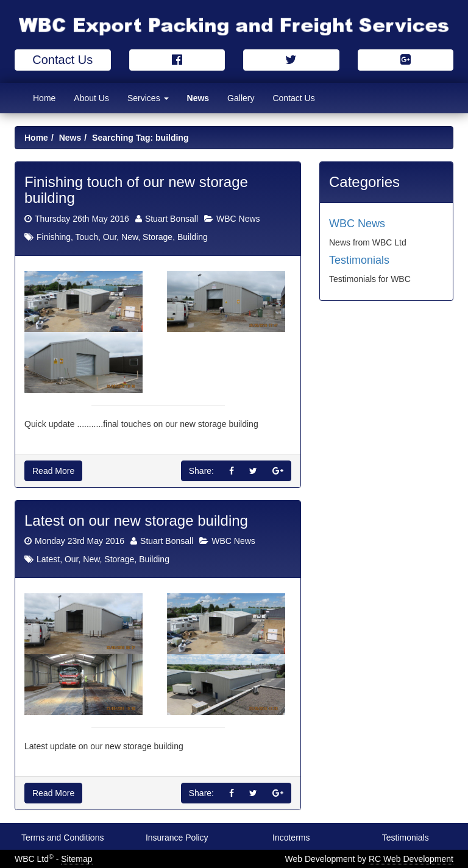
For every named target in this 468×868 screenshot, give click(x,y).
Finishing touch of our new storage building (136, 190)
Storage (158, 237)
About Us (91, 98)
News (198, 98)
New (129, 237)
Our (110, 237)
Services (148, 98)
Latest (48, 559)
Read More (53, 471)
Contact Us (62, 60)
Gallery (241, 98)
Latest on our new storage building (136, 520)
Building (193, 237)
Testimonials (359, 260)
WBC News (238, 219)
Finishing (54, 237)
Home (44, 98)
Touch (87, 237)
